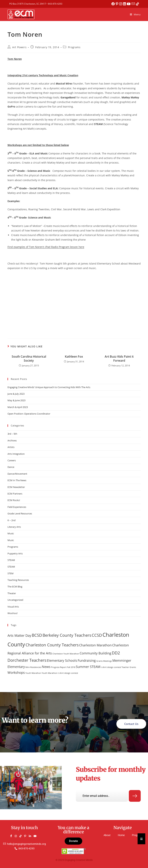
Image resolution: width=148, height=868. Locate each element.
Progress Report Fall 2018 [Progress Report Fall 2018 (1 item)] (63, 667)
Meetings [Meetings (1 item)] (108, 661)
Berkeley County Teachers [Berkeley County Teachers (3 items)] (67, 635)
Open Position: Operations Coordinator (29, 414)
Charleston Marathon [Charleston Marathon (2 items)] (95, 645)
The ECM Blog (15, 587)
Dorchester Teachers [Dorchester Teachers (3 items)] (27, 660)
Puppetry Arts (15, 553)
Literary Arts (14, 527)
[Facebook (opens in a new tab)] (114, 4)
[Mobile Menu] (135, 14)
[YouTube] (36, 836)
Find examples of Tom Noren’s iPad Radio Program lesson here (46, 247)
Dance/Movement (17, 474)
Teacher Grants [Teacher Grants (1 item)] (129, 667)
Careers (12, 460)
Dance (11, 467)
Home (121, 835)
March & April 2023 (18, 407)
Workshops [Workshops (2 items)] (16, 672)
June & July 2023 (16, 394)
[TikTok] (22, 836)
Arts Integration (16, 454)
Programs (74, 47)
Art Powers (19, 47)
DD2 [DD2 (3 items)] (116, 653)
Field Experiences (17, 507)
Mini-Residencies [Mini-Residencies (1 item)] (33, 667)
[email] (102, 796)
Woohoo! (13, 613)
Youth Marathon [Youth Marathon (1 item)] (33, 673)
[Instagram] (17, 836)
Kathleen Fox (74, 357)
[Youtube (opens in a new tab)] (129, 4)
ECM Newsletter (16, 487)
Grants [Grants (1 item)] (99, 661)
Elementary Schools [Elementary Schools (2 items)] (62, 660)
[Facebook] (13, 836)
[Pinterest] (27, 836)
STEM (11, 573)
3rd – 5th (12, 434)
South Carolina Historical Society (29, 359)
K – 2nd (12, 520)
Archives (12, 440)
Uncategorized (15, 600)
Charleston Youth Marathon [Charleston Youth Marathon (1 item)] (66, 654)
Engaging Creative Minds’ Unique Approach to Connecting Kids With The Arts (49, 387)
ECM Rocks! (14, 500)
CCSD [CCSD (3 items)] (97, 635)
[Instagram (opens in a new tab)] (121, 4)
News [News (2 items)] (46, 667)
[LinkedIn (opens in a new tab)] (125, 4)
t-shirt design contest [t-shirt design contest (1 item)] (111, 667)
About (107, 835)
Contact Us (131, 724)
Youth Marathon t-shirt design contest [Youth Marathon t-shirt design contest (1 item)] (60, 673)
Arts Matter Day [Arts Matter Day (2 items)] (19, 635)
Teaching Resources (18, 580)
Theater (12, 593)
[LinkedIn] (32, 836)
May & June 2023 (16, 400)
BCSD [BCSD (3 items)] (37, 635)
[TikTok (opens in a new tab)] (137, 4)
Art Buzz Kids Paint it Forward (119, 359)
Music (11, 533)
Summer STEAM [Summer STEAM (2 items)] (88, 667)
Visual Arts (13, 607)
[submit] (135, 796)
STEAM (11, 560)
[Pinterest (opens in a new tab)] (118, 4)
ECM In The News (17, 480)
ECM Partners (15, 494)
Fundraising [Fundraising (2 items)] (87, 660)
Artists (11, 447)
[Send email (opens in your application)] (134, 4)
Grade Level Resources (20, 513)
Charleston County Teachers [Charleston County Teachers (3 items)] (52, 645)
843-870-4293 (55, 4)
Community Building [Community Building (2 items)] (95, 653)
